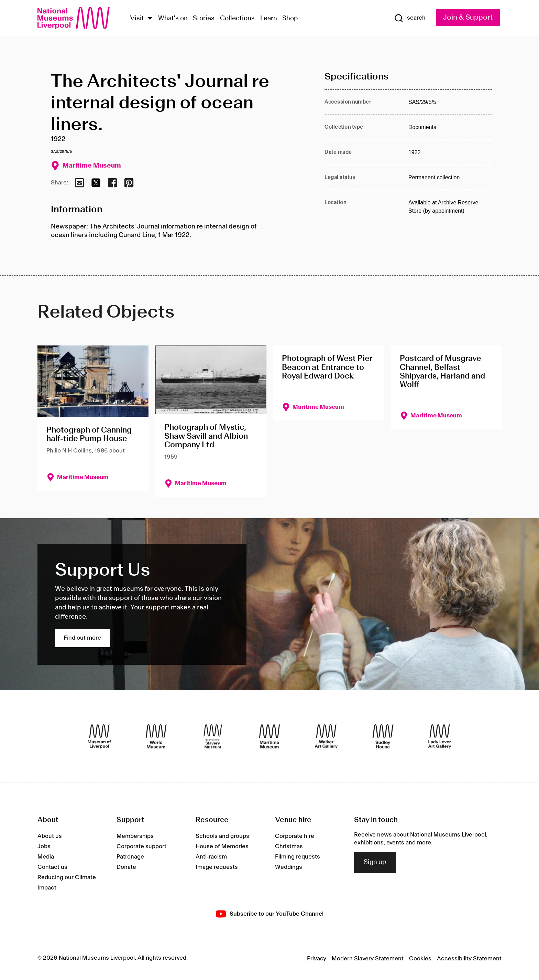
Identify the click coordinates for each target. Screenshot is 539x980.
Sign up (375, 862)
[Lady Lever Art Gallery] (440, 736)
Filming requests (298, 857)
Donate (126, 867)
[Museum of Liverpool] (99, 736)
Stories (204, 19)
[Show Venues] (150, 19)
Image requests (217, 867)
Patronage (130, 857)
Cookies (420, 959)
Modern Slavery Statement (368, 959)
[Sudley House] (383, 736)
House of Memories (222, 846)
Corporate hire (295, 836)
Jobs (44, 846)
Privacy (317, 959)
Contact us (52, 867)
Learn (269, 19)
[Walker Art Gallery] (326, 736)
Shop (290, 19)
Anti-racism (211, 857)
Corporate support (141, 846)
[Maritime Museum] (269, 736)
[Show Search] (410, 18)
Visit (137, 19)
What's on (173, 19)
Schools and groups (222, 836)
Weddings (289, 867)
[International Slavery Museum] (213, 736)
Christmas (289, 846)
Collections (237, 19)
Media (46, 857)
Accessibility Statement (469, 959)
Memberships (135, 836)
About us (50, 836)
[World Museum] (156, 736)
